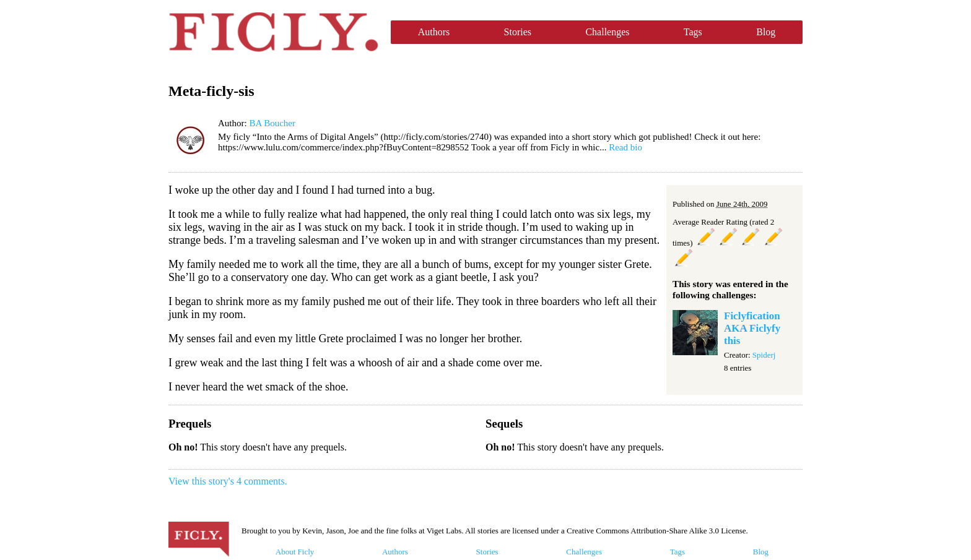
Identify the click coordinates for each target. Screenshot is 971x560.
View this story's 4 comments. (228, 481)
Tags (693, 32)
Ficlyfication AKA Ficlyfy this (752, 328)
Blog (766, 32)
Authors (434, 32)
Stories (518, 32)
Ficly (273, 32)
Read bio (625, 147)
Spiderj (764, 355)
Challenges (607, 32)
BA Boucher (272, 123)
